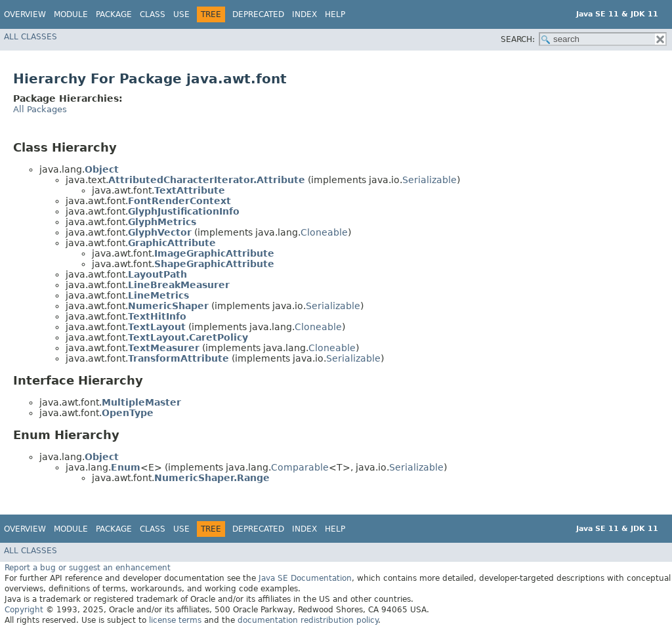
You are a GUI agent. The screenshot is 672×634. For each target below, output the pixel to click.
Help (335, 14)
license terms (175, 620)
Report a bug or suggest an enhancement (88, 568)
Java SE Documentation (305, 578)
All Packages (40, 109)
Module (71, 14)
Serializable (430, 180)
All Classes (31, 37)
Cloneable (324, 232)
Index (304, 14)
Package (114, 14)
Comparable (300, 467)
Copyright (24, 610)
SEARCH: (518, 39)
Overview (25, 14)
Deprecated (258, 14)
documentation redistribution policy (308, 620)
